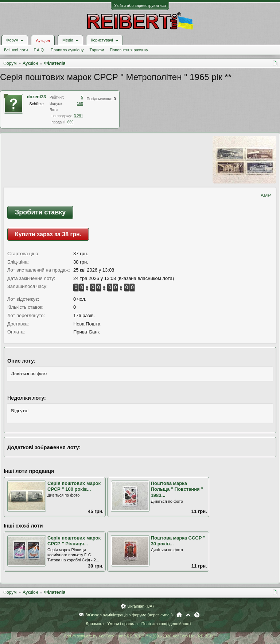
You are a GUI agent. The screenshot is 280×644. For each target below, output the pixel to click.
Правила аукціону (67, 50)
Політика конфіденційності (166, 624)
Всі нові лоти (16, 50)
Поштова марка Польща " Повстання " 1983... (177, 489)
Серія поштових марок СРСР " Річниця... (74, 541)
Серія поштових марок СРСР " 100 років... (74, 486)
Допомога (95, 624)
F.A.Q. (39, 50)
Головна (179, 615)
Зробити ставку (40, 212)
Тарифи (97, 50)
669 (71, 122)
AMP (266, 195)
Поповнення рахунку (129, 50)
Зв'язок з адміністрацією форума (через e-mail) (129, 615)
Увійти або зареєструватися (140, 5)
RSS (197, 615)
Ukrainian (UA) (140, 606)
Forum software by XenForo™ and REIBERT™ (140, 636)
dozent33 (36, 97)
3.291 (79, 116)
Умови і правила (122, 624)
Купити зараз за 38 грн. (48, 234)
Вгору (188, 615)
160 (80, 104)
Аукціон (43, 40)
